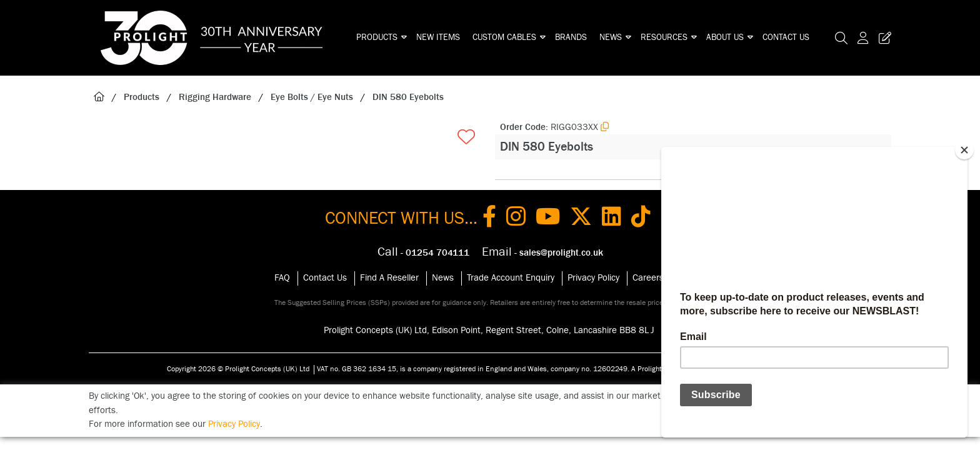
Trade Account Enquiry (511, 278)
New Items (438, 37)
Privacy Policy (593, 278)
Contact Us (786, 37)
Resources (664, 37)
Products (377, 37)
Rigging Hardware (215, 97)
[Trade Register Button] (882, 38)
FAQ (282, 278)
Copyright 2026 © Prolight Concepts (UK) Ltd (238, 369)
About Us (725, 37)
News (611, 37)
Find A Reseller (389, 278)
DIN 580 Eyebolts (408, 97)
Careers (648, 278)
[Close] (964, 150)
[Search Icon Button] (841, 38)
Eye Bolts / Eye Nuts (312, 97)
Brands (571, 37)
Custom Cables (504, 37)
